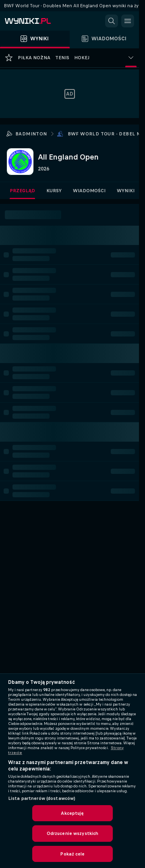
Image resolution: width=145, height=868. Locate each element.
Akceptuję (72, 813)
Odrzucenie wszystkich (73, 833)
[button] (112, 21)
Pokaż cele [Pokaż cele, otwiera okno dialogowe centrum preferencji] (72, 854)
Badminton (31, 134)
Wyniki (126, 191)
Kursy (54, 191)
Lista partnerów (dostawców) (42, 798)
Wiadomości (89, 191)
